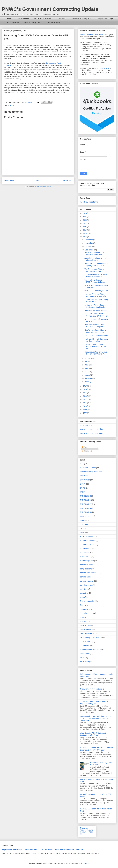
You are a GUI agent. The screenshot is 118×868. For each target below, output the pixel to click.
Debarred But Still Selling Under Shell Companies (94, 326)
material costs (85, 625)
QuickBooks (85, 524)
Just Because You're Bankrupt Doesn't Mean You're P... (96, 353)
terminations (85, 654)
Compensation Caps (105, 18)
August (88, 358)
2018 (85, 233)
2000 (85, 413)
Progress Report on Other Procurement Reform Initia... (96, 295)
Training (90, 830)
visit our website (103, 68)
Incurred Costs (86, 516)
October (88, 246)
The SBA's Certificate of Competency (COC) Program (96, 315)
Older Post (68, 181)
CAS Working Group (88, 468)
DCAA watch (85, 480)
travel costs (85, 662)
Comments (87, 451)
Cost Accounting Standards (91, 472)
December (89, 240)
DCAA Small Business (43, 18)
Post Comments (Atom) (43, 187)
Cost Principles (23, 18)
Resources (84, 832)
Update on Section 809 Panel (96, 310)
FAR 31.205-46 (86, 508)
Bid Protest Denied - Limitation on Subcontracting (96, 340)
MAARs (83, 520)
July (87, 362)
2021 (85, 227)
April (87, 372)
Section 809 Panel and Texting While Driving (96, 301)
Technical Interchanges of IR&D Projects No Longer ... (96, 281)
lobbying (83, 621)
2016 (85, 386)
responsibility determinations (91, 638)
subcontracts (85, 646)
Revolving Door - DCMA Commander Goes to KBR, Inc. (96, 346)
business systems (87, 561)
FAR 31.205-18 (86, 500)
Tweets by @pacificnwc (89, 202)
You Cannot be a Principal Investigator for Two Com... (96, 270)
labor (82, 617)
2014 (85, 393)
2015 (85, 389)
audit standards (86, 549)
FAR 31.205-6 (85, 512)
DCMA (12, 106)
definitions (84, 589)
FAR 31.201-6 (85, 496)
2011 (85, 403)
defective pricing (86, 585)
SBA (82, 528)
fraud (82, 605)
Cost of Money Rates (33, 23)
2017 (85, 237)
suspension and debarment (91, 650)
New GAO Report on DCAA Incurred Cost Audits (95, 254)
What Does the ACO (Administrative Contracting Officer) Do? (94, 734)
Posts (85, 447)
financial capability (87, 601)
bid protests (85, 553)
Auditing (83, 830)
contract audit (85, 577)
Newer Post (9, 181)
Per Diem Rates (13, 23)
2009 (85, 409)
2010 (85, 406)
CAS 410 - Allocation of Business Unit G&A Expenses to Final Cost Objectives (96, 749)
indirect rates (85, 609)
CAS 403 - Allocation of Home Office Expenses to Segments (94, 703)
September (89, 250)
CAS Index (62, 18)
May (87, 368)
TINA (82, 532)
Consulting (84, 828)
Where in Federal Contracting (91, 429)
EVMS (83, 488)
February (88, 378)
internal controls (86, 613)
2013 (85, 396)
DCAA (83, 476)
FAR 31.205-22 (86, 504)
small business (86, 642)
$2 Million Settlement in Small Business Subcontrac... (96, 276)
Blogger (86, 863)
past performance (87, 633)
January (88, 382)
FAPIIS (83, 492)
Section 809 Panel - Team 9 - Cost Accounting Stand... (96, 306)
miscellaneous (86, 629)
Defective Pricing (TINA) (81, 18)
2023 (85, 220)
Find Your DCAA (53, 23)
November (89, 243)
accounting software (88, 540)
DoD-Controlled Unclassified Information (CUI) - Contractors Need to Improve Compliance (96, 718)
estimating (84, 593)
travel (82, 658)
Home (9, 18)
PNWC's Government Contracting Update (50, 9)
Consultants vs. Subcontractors (92, 689)
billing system (85, 557)
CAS (82, 464)
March (87, 375)
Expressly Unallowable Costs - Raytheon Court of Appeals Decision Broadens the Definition (43, 849)
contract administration (89, 573)
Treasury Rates (86, 425)
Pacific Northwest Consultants (92, 35)
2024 (85, 217)
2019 (85, 230)
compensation (85, 569)
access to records (87, 536)
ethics (82, 597)
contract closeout (87, 581)
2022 (85, 223)
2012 (85, 399)
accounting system (87, 545)
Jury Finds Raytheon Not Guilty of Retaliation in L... (96, 259)
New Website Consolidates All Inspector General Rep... (96, 331)
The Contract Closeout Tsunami (96, 336)
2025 (85, 213)
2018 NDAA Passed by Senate (96, 291)
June (87, 365)
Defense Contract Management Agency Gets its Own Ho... (96, 265)
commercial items (87, 565)
